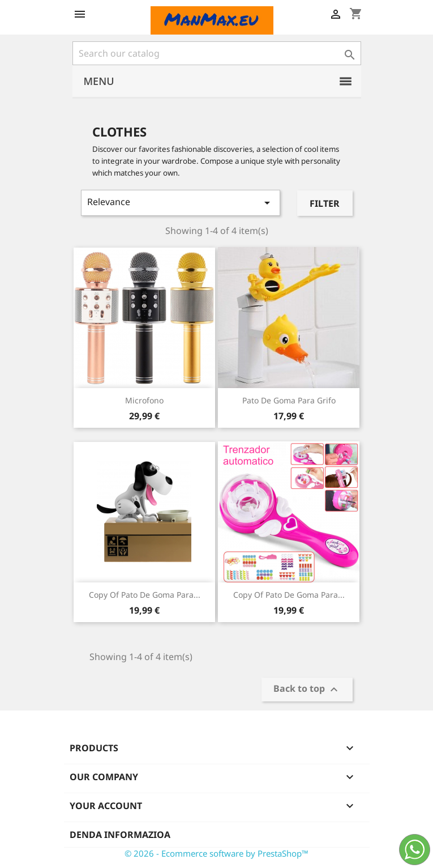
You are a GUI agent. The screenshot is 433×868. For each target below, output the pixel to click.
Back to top (307, 690)
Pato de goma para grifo (289, 400)
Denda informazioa (120, 835)
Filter (325, 203)
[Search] (217, 53)
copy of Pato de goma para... (145, 595)
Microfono (144, 400)
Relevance (181, 203)
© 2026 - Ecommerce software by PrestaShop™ (216, 853)
